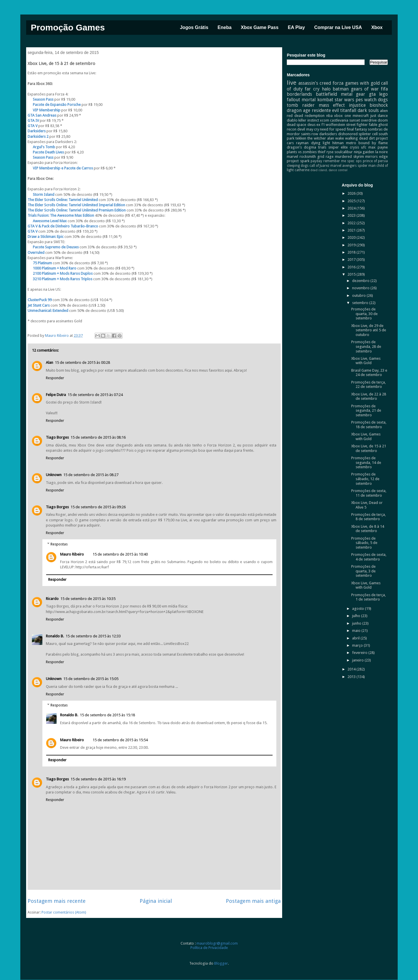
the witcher (317, 138)
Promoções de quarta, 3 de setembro (363, 571)
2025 (352, 201)
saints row (310, 134)
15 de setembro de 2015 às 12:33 (93, 636)
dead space (297, 125)
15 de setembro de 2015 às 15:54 (120, 740)
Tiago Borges (57, 437)
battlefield (326, 94)
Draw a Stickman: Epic (46, 237)
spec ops (354, 161)
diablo (292, 120)
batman (341, 89)
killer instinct (309, 120)
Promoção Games (68, 27)
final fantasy (357, 129)
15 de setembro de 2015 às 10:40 (120, 554)
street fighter (357, 125)
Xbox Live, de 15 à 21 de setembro (369, 448)
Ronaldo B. (55, 636)
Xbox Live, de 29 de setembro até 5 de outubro (369, 330)
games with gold (362, 83)
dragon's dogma (301, 147)
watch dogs (376, 100)
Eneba (225, 27)
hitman (338, 143)
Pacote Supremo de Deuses (53, 247)
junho (357, 623)
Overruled (36, 253)
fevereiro (360, 653)
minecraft (361, 116)
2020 (352, 237)
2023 (352, 215)
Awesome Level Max (47, 221)
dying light (321, 143)
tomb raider (301, 105)
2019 (352, 245)
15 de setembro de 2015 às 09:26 (98, 507)
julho (357, 616)
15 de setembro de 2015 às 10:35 (88, 599)
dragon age (299, 110)
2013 (352, 677)
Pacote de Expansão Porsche (55, 105)
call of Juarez (319, 166)
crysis (354, 147)
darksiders (328, 134)
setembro (361, 303)
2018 (352, 252)
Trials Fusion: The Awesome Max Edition (61, 215)
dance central (338, 170)
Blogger (221, 963)
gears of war (365, 89)
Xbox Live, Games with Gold (366, 361)
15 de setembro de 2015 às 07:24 (95, 395)
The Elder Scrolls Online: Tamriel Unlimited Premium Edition (77, 210)
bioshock (379, 105)
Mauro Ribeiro (72, 554)
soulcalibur (344, 152)
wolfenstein (335, 125)
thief (322, 152)
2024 (352, 208)
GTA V (33, 126)
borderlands (299, 94)
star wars (344, 100)
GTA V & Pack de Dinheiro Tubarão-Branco (63, 226)
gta (372, 94)
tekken (301, 138)
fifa (384, 89)
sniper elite (338, 147)
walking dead (356, 138)
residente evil (325, 110)
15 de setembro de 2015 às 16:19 (98, 779)
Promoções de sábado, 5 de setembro (364, 543)
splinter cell (368, 134)
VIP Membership (44, 110)
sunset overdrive (363, 120)
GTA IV (34, 121)
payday (316, 161)
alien (384, 111)
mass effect (332, 105)
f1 (323, 125)
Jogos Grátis (194, 27)
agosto (358, 609)
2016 (352, 267)
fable (373, 125)
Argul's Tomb (42, 147)
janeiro (358, 660)
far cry (312, 89)
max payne (378, 147)
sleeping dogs (298, 166)
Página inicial (156, 901)
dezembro (361, 281)
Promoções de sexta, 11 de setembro (369, 493)
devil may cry (308, 129)
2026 (352, 193)
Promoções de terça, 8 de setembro (369, 517)
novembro (361, 288)
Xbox (377, 27)
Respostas (59, 544)
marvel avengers (344, 166)
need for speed (333, 129)
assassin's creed (315, 83)
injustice (357, 105)
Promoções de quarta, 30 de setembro (364, 314)
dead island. (319, 170)
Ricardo (52, 599)
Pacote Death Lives (46, 152)
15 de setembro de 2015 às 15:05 (91, 679)
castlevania (339, 120)
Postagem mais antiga (253, 901)
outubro (359, 295)
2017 (352, 260)
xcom (325, 120)
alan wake (336, 138)
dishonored (348, 134)
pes (359, 100)
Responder (55, 378)
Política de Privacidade (209, 948)
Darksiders (37, 131)
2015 (352, 274)
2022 (352, 223)
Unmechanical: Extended (48, 311)
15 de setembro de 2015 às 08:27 (91, 475)
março (358, 645)
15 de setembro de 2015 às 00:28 (82, 362)
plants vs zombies (302, 152)
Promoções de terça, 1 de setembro (369, 597)
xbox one (343, 116)
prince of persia (375, 161)
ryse (330, 152)
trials (322, 147)
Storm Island (41, 195)
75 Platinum (40, 263)
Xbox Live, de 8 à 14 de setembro (368, 529)
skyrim (359, 157)
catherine (302, 170)
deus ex (314, 125)
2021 (352, 230)
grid (321, 157)
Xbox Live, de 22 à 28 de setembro (369, 396)
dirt (372, 138)
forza (338, 83)
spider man (367, 166)
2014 (352, 669)
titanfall (348, 110)
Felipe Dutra (56, 395)
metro (351, 143)
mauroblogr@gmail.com (217, 943)
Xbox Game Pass (260, 27)
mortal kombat (317, 100)
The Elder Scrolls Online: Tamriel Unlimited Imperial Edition (76, 205)
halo (326, 89)
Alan (49, 362)
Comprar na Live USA (338, 27)
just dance (379, 116)
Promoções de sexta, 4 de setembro (369, 557)
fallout (293, 100)
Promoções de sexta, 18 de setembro (369, 425)
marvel (292, 157)
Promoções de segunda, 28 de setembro (366, 346)
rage (330, 157)
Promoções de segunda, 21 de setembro (366, 411)
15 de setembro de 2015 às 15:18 (107, 715)
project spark (298, 161)
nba (329, 116)
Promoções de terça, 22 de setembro (369, 385)
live (292, 83)
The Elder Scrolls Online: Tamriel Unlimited (63, 200)
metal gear (353, 94)
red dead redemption (306, 116)
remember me (335, 161)
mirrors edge (376, 157)
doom (383, 120)
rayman (302, 143)
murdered (343, 157)
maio (357, 631)
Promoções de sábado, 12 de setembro (365, 479)
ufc (364, 147)
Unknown (54, 475)
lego (383, 94)
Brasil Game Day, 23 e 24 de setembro (369, 373)
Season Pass (40, 99)
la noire (382, 152)
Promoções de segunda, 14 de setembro (366, 462)
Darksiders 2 (38, 136)
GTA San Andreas (42, 115)
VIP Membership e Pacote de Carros (60, 168)
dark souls (368, 110)
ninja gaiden (364, 152)
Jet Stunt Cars (39, 305)
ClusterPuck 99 (40, 300)
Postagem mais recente (57, 901)
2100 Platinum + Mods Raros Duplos (60, 273)
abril (356, 638)
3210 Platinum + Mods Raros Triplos (60, 279)
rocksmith (308, 157)
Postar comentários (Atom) (64, 912)
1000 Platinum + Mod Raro (52, 268)
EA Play (296, 27)
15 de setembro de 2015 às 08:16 (98, 437)
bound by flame (373, 143)
